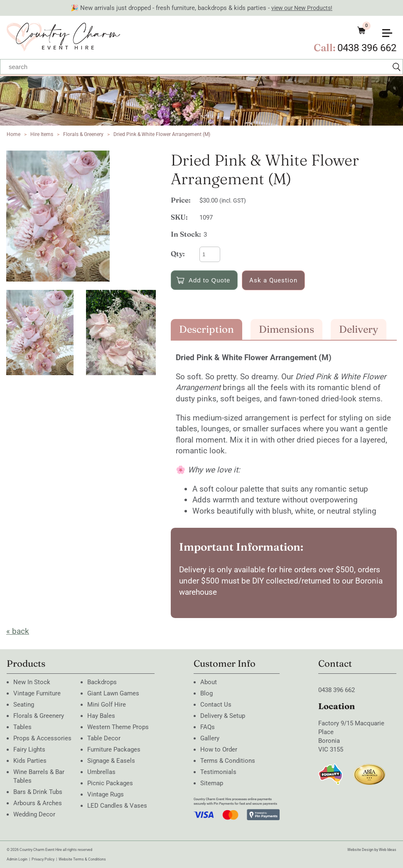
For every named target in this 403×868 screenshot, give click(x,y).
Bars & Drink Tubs (38, 792)
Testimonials (218, 772)
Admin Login (17, 859)
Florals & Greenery (84, 134)
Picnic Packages (110, 783)
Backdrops (102, 682)
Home (14, 134)
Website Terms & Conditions (82, 859)
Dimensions (286, 329)
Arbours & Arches (38, 803)
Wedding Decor (34, 814)
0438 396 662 (367, 48)
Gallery (210, 738)
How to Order (219, 749)
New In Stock (32, 682)
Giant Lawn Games (113, 693)
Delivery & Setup (223, 716)
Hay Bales (101, 716)
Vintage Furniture (37, 693)
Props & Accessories (42, 738)
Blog (206, 693)
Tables (22, 727)
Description (206, 329)
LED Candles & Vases (117, 806)
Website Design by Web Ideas (372, 850)
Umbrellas (101, 772)
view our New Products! (302, 8)
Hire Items (42, 134)
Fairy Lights (29, 749)
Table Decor (104, 738)
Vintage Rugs (106, 794)
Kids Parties (30, 761)
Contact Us (216, 705)
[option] (84, 216)
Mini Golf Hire (107, 705)
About (209, 682)
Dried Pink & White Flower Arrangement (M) (162, 134)
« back (18, 631)
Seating (24, 705)
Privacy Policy (43, 859)
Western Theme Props (118, 727)
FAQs (208, 727)
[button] (391, 30)
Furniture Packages (114, 749)
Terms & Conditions (228, 761)
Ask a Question (273, 280)
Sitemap (212, 783)
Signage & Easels (111, 761)
